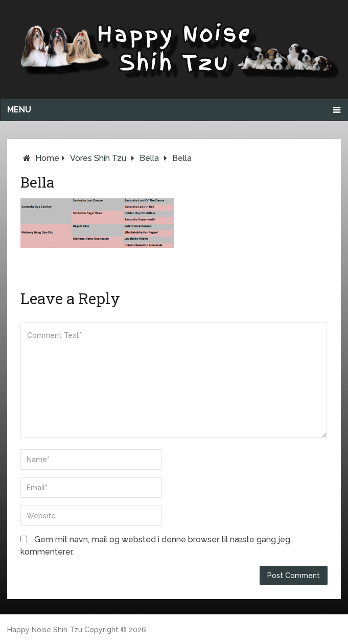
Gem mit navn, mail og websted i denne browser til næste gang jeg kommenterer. (155, 546)
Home (47, 158)
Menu (19, 110)
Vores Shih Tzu (98, 158)
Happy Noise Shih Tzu (45, 630)
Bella (149, 158)
